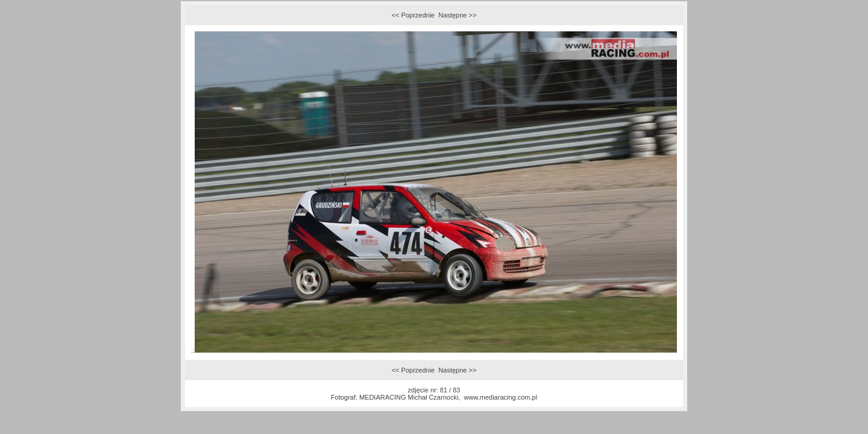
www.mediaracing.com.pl (501, 397)
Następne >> (457, 15)
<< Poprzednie (414, 15)
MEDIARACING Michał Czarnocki (409, 397)
